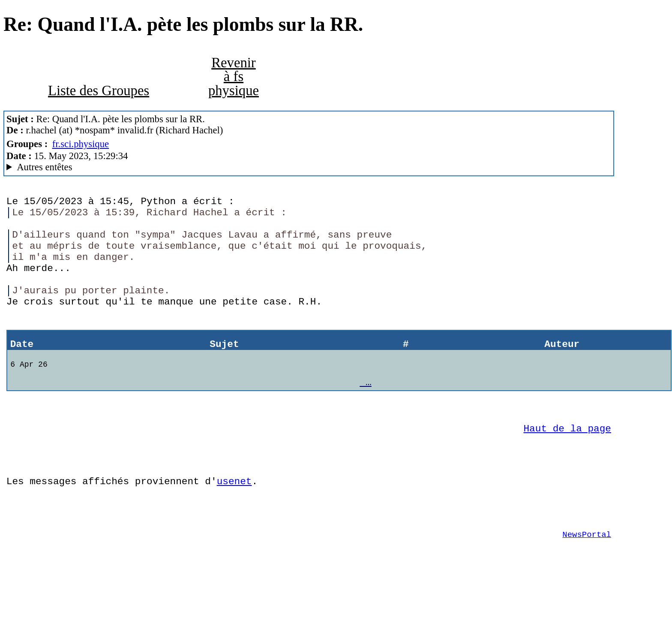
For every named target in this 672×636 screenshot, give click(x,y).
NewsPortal (587, 583)
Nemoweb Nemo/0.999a (309, 167)
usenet (234, 523)
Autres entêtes (44, 167)
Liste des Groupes (99, 90)
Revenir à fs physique (234, 77)
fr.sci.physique (81, 144)
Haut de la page (567, 464)
